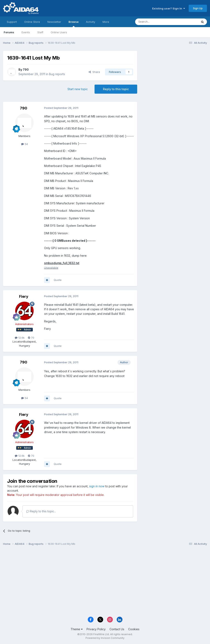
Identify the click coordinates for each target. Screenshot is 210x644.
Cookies (134, 629)
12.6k (20, 338)
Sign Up (198, 8)
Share (94, 72)
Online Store (32, 22)
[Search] (156, 22)
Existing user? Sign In (169, 8)
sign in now (97, 486)
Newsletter (54, 22)
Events (26, 32)
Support (12, 22)
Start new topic (78, 89)
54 (25, 144)
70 (31, 338)
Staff (40, 32)
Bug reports (57, 74)
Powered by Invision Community (105, 638)
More (106, 22)
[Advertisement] (174, 78)
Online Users (59, 32)
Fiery (24, 296)
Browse (74, 24)
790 (26, 70)
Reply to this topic (116, 89)
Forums (9, 32)
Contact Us (117, 629)
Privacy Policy (96, 629)
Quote (58, 280)
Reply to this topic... (41, 511)
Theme (77, 629)
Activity (91, 22)
